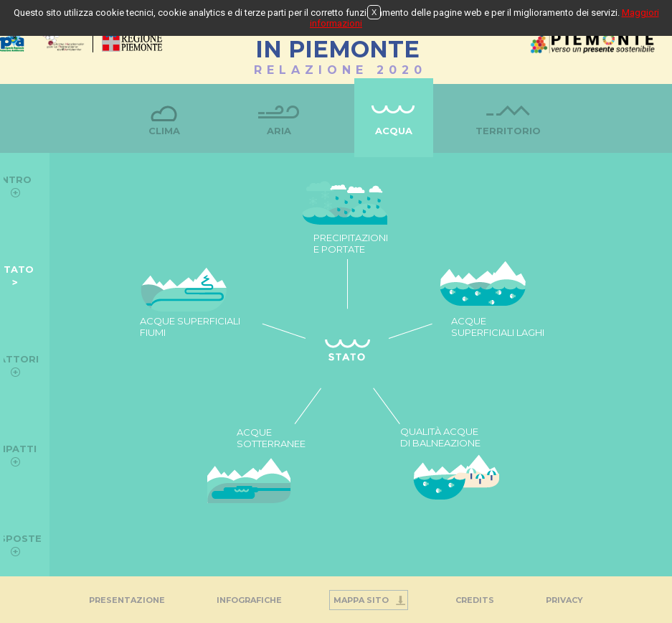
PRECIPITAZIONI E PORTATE (351, 243)
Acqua (394, 131)
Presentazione (127, 600)
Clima (164, 131)
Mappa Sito (361, 600)
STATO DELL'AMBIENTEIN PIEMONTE (337, 42)
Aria (279, 131)
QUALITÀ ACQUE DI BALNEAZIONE (440, 437)
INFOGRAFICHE (249, 600)
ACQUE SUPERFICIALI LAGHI (498, 327)
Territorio (508, 131)
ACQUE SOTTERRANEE (271, 438)
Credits (475, 600)
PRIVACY (564, 600)
